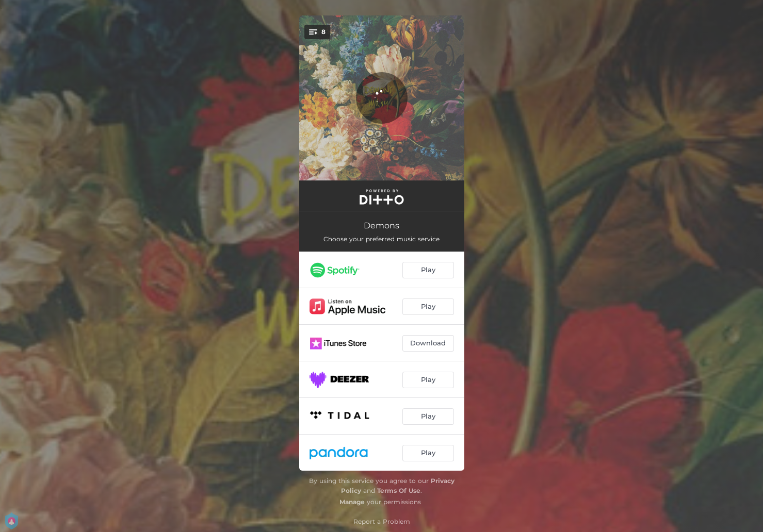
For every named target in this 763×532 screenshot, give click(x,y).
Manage (352, 502)
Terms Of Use (399, 491)
